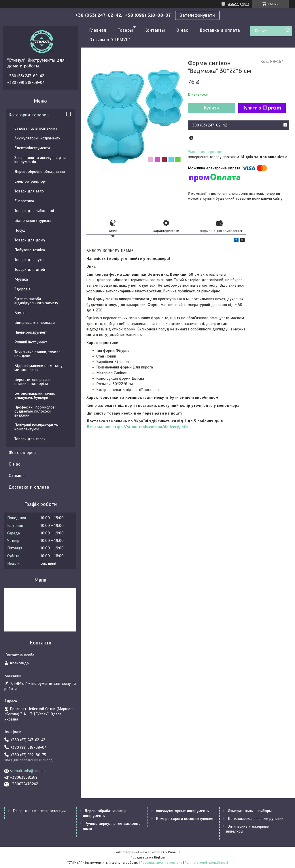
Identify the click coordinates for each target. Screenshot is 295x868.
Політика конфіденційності (206, 863)
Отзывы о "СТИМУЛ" (110, 40)
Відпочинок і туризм (33, 221)
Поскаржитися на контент (161, 863)
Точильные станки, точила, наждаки (38, 354)
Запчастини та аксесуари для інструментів (40, 160)
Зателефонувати (197, 15)
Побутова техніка (30, 250)
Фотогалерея (22, 453)
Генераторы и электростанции (39, 811)
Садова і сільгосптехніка (36, 128)
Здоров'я (22, 289)
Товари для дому (30, 240)
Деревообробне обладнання (40, 172)
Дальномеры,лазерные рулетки (256, 819)
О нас (182, 30)
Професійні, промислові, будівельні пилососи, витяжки (35, 411)
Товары (125, 30)
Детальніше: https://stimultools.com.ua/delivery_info (137, 427)
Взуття (20, 313)
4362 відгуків (239, 4)
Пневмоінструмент (31, 332)
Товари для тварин (31, 439)
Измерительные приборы (250, 811)
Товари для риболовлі (34, 211)
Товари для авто (29, 191)
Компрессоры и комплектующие (185, 819)
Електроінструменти (32, 148)
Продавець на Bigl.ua (148, 857)
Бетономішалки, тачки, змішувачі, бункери (35, 395)
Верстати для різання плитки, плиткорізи (33, 382)
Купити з (262, 108)
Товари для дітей (30, 270)
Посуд (20, 230)
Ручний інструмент (31, 342)
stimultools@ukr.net (28, 771)
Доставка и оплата (220, 30)
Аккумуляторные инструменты (183, 811)
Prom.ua (174, 852)
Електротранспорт (31, 181)
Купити (211, 108)
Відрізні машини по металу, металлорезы (39, 368)
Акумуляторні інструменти (37, 138)
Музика (21, 279)
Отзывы (17, 476)
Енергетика (24, 201)
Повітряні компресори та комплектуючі (36, 427)
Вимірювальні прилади (35, 323)
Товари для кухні (29, 260)
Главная (98, 30)
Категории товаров (29, 115)
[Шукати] (287, 31)
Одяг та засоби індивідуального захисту (36, 301)
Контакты (155, 30)
